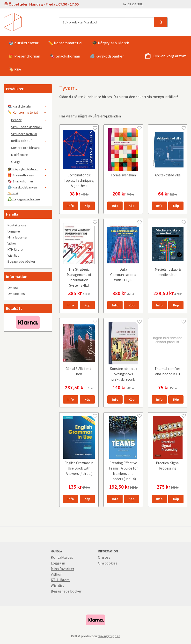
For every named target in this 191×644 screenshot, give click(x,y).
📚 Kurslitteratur (23, 43)
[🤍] (28, 100)
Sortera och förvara (25, 148)
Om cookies (16, 294)
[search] (161, 22)
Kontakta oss (17, 225)
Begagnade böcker (21, 261)
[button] (87, 206)
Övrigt (16, 162)
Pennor (30, 120)
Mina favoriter (18, 237)
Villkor (12, 243)
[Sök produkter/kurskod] (106, 22)
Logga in (14, 231)
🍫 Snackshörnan (65, 56)
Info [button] (71, 206)
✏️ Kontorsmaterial (65, 43)
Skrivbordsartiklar (24, 134)
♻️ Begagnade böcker (24, 199)
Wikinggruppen (109, 636)
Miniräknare (19, 155)
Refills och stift (30, 141)
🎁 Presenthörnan (24, 56)
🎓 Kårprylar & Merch (111, 43)
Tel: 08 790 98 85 (133, 4)
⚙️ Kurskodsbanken (107, 56)
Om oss (13, 288)
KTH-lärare (15, 249)
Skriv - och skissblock (27, 127)
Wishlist (13, 255)
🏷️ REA (15, 69)
